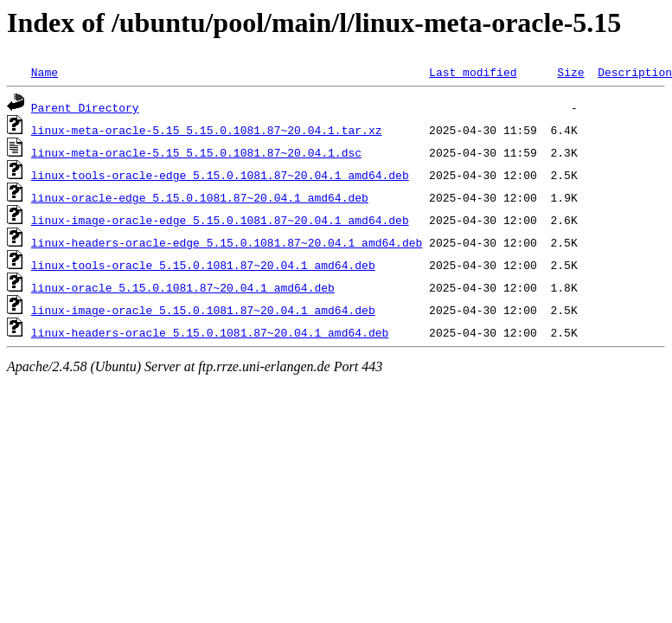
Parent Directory (85, 107)
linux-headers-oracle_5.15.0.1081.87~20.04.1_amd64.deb (210, 332)
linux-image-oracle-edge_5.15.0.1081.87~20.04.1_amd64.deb (220, 220)
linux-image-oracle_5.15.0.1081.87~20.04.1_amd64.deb (203, 310)
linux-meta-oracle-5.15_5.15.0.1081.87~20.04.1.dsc (196, 152)
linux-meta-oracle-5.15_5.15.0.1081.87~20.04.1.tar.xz (207, 130)
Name (45, 72)
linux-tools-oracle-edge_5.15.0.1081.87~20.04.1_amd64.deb (220, 175)
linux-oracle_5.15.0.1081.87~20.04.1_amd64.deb (183, 287)
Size (570, 72)
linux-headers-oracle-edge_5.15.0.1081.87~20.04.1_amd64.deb (227, 242)
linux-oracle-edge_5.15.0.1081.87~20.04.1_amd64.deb (200, 197)
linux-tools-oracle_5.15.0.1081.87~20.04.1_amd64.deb (203, 265)
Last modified (473, 72)
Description (635, 72)
